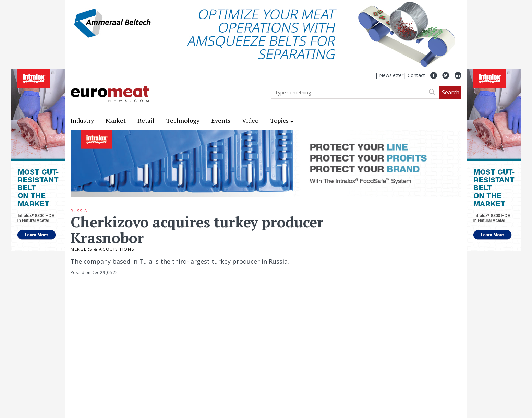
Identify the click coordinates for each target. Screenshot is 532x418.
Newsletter (391, 75)
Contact (416, 75)
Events (221, 120)
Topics (279, 120)
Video (250, 120)
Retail (146, 120)
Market (116, 120)
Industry (82, 120)
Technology (183, 120)
